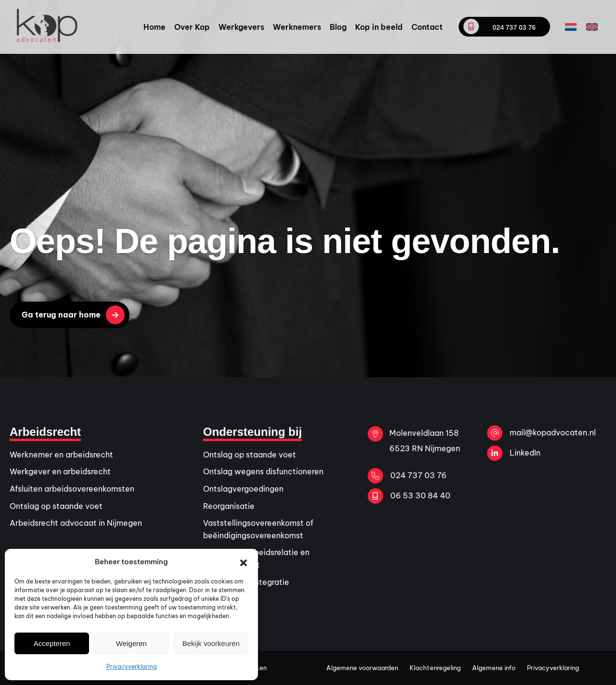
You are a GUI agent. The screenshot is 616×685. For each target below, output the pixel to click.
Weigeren (131, 643)
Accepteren (52, 643)
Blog (338, 27)
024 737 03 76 (500, 26)
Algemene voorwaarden (362, 668)
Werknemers (297, 27)
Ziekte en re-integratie (246, 582)
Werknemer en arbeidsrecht (61, 455)
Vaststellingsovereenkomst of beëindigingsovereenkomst (258, 529)
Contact (427, 27)
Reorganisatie (229, 506)
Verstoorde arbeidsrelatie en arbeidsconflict (256, 558)
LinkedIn (514, 453)
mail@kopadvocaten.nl (541, 433)
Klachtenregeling (435, 668)
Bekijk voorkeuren (211, 643)
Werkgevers (241, 27)
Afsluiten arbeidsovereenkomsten (72, 489)
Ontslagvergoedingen (243, 489)
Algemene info (494, 668)
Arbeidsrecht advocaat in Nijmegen (76, 523)
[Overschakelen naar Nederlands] (571, 27)
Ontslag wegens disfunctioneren (263, 471)
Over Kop (192, 27)
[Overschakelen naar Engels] (592, 27)
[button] (244, 562)
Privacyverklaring (132, 666)
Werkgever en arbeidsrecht (60, 471)
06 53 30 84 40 (409, 496)
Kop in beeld (379, 27)
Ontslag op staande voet (56, 506)
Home (154, 27)
